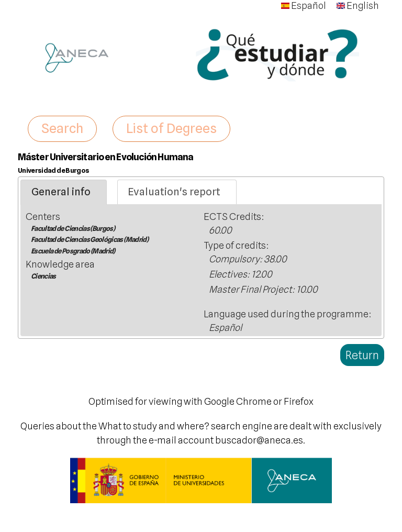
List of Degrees (171, 128)
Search (62, 128)
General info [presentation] (61, 192)
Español (304, 5)
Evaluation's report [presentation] (174, 192)
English (358, 5)
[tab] (64, 192)
